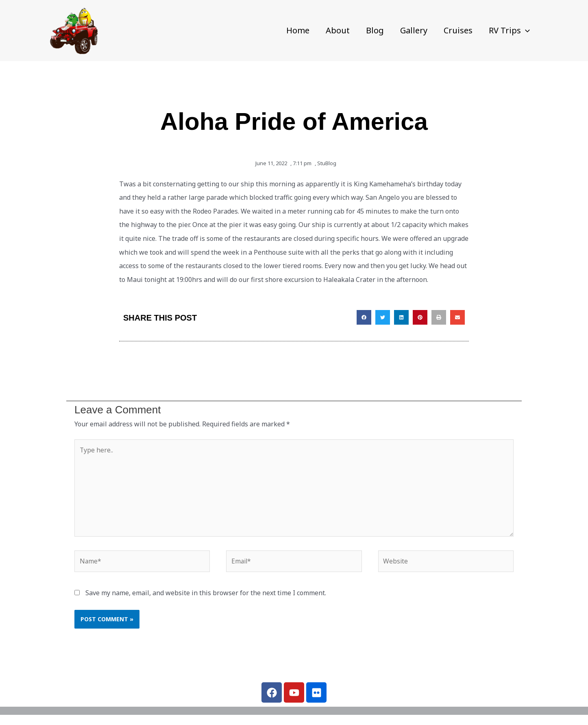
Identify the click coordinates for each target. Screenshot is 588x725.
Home (298, 30)
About (338, 30)
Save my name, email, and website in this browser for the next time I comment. (206, 594)
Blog (375, 30)
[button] (525, 31)
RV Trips (509, 31)
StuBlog (327, 163)
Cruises (458, 30)
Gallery (414, 30)
